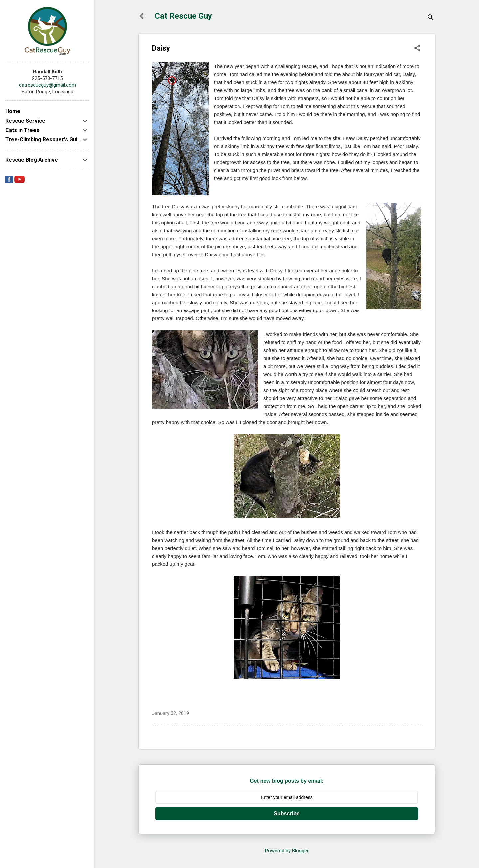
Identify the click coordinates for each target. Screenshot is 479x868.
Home (13, 111)
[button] (417, 49)
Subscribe (287, 814)
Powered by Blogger (287, 851)
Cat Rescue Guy (183, 16)
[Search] (431, 18)
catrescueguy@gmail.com (47, 85)
